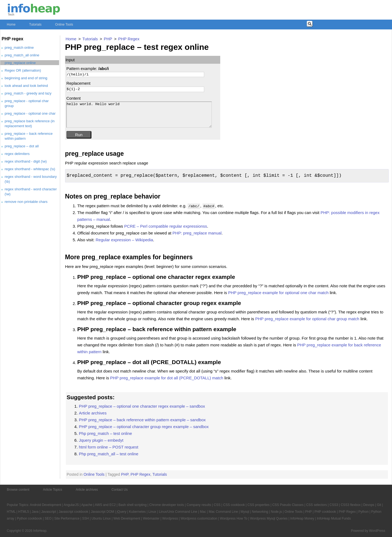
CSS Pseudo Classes (288, 505)
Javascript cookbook (73, 512)
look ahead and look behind (26, 86)
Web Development (127, 518)
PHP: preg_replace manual (197, 233)
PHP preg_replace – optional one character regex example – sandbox (142, 406)
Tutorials (35, 25)
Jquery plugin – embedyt (101, 440)
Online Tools (64, 25)
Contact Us (120, 490)
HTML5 (24, 512)
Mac (203, 512)
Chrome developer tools (166, 505)
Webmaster (151, 518)
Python (363, 512)
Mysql (245, 512)
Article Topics (53, 490)
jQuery (122, 512)
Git (379, 505)
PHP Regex (141, 474)
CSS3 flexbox (351, 505)
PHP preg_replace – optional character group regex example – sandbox (144, 427)
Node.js (276, 512)
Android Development (46, 505)
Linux (152, 512)
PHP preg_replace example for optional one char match (278, 293)
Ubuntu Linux (101, 518)
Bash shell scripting (132, 505)
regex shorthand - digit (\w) (26, 161)
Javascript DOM (102, 512)
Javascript (48, 512)
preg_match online (19, 48)
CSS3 (334, 505)
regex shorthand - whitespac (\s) (30, 169)
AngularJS (71, 505)
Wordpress (170, 518)
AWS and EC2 (105, 505)
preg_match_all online (22, 55)
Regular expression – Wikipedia (124, 240)
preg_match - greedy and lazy (28, 93)
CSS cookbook (234, 505)
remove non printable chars (26, 202)
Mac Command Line (223, 512)
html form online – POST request (109, 447)
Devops (369, 505)
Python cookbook (29, 518)
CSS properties (258, 505)
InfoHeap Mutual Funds (334, 518)
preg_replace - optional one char (30, 113)
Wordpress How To (234, 518)
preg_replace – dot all (22, 146)
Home (11, 25)
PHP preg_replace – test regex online (137, 47)
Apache (87, 505)
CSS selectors (317, 505)
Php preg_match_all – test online (109, 454)
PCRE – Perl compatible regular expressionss (166, 226)
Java (35, 512)
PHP (125, 474)
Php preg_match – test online (105, 433)
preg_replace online (20, 63)
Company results (199, 505)
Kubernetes (137, 512)
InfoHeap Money (302, 518)
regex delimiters (17, 154)
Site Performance (67, 518)
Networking (260, 512)
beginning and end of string (26, 78)
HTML (11, 512)
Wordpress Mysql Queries (269, 518)
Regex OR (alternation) (23, 70)
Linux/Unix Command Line (178, 512)
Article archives (93, 413)
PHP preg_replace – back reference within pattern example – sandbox (142, 420)
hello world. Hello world (139, 115)
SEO (48, 518)
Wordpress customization (199, 518)
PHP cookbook (325, 512)
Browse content (18, 490)
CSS (217, 505)
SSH (86, 518)
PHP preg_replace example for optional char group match (307, 319)
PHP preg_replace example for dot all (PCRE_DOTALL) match (167, 378)
